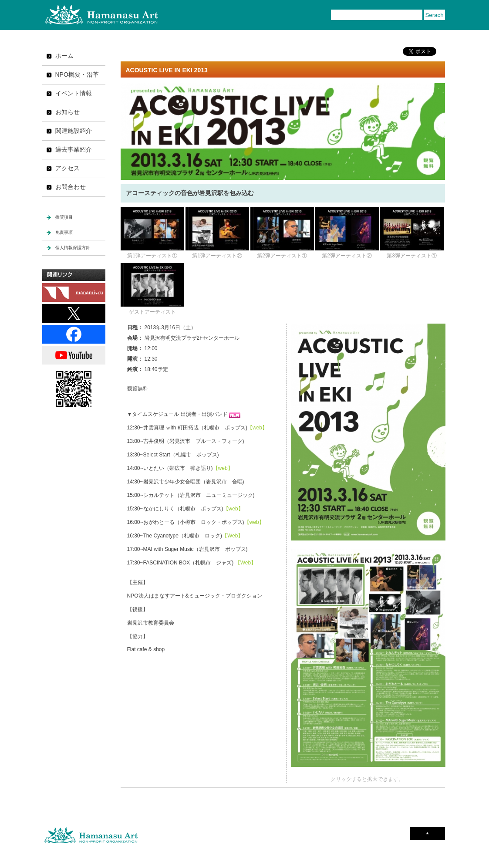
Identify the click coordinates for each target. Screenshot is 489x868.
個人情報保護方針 (73, 248)
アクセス (67, 168)
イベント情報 (74, 93)
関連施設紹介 (74, 131)
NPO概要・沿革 (77, 74)
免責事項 (64, 232)
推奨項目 (64, 217)
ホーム (64, 56)
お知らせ (67, 112)
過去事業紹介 (74, 149)
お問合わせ (71, 187)
